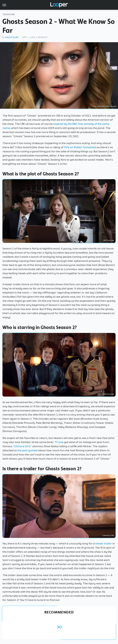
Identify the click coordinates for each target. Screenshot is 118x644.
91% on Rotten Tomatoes (80, 147)
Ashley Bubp (12, 37)
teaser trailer (104, 544)
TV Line (59, 442)
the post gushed (28, 450)
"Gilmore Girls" (22, 446)
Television (9, 14)
